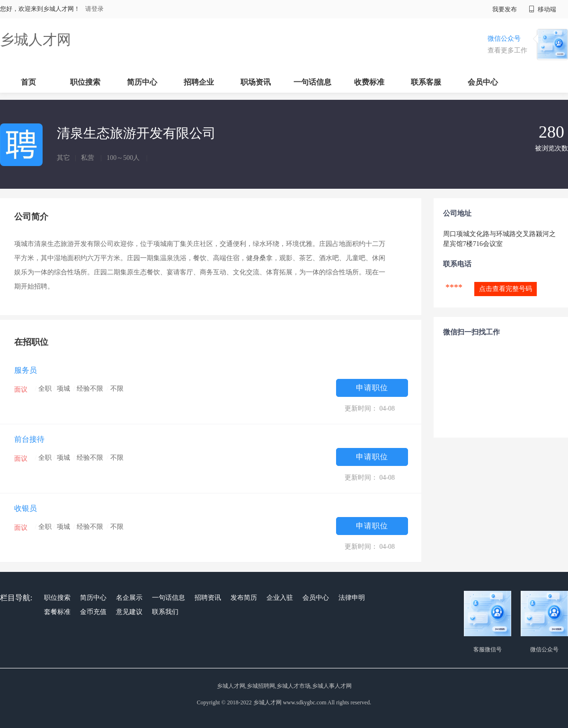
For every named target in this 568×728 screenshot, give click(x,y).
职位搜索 (85, 82)
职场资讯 (256, 82)
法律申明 (352, 598)
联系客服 (426, 82)
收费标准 (369, 82)
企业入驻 (280, 598)
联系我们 (165, 612)
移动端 (542, 9)
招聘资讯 (208, 598)
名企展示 (129, 598)
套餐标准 (57, 612)
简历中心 (142, 82)
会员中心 (483, 82)
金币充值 (93, 612)
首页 (28, 82)
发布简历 (244, 598)
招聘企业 (199, 82)
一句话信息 (312, 82)
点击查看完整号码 (506, 289)
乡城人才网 (35, 39)
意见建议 (129, 612)
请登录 (94, 9)
